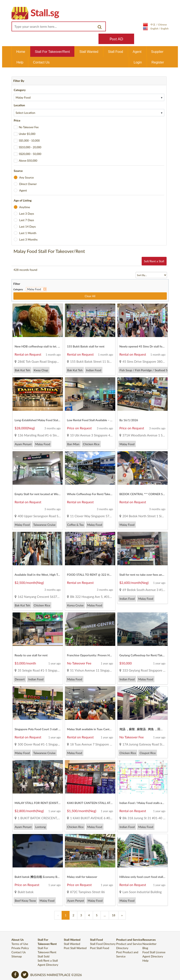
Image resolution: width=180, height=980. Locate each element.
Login (138, 62)
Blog (145, 948)
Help (20, 62)
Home (21, 52)
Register (158, 62)
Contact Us (41, 62)
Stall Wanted (89, 52)
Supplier (157, 52)
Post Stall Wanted (75, 948)
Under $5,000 (27, 134)
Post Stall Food (100, 948)
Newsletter (150, 944)
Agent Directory (48, 965)
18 (114, 915)
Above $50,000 (28, 161)
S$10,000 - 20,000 (30, 147)
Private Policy (20, 948)
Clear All (90, 296)
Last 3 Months (28, 239)
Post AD (116, 39)
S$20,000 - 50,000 (30, 154)
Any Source (26, 177)
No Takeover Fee (29, 127)
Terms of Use (20, 944)
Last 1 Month (28, 233)
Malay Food (34, 289)
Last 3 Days (27, 214)
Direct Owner (28, 184)
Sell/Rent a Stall (154, 261)
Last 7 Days (27, 220)
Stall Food (115, 52)
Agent (137, 52)
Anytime (25, 207)
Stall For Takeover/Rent (52, 52)
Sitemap (17, 956)
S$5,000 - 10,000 (29, 141)
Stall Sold (44, 956)
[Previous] (58, 915)
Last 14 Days (27, 226)
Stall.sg (45, 13)
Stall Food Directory (103, 944)
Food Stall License (154, 952)
